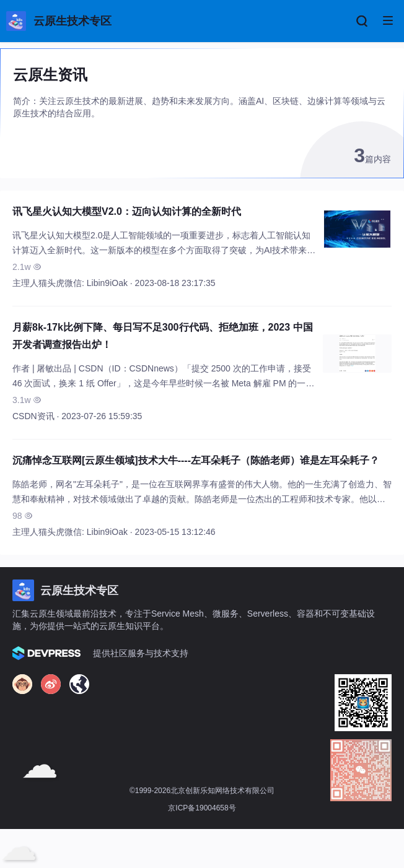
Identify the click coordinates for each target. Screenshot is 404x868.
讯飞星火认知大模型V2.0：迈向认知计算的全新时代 (127, 211)
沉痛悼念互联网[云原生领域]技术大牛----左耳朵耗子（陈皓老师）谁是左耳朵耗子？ (196, 460)
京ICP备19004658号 (202, 808)
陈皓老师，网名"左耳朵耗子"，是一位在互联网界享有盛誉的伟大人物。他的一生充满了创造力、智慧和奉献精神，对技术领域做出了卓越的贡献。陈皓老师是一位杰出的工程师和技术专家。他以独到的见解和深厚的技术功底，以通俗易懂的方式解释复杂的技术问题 (202, 499)
